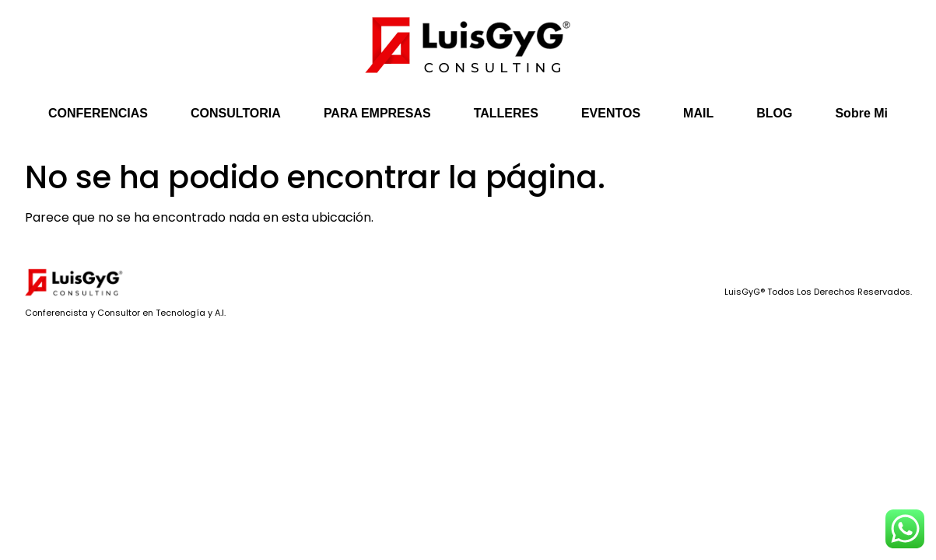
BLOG (774, 113)
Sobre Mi (861, 113)
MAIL (698, 113)
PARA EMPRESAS (377, 113)
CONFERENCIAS (98, 113)
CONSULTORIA (236, 113)
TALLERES (506, 113)
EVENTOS (611, 113)
